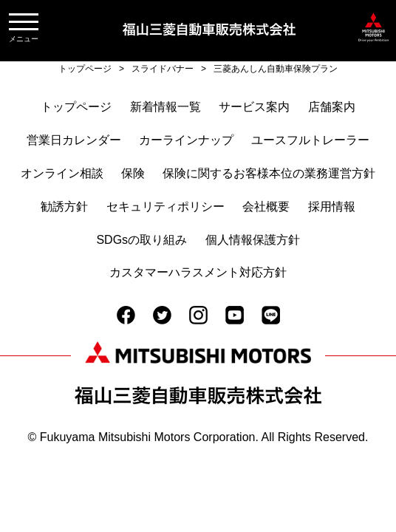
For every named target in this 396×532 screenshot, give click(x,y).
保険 (133, 173)
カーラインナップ (186, 140)
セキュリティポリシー (165, 207)
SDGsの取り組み (141, 240)
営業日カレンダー (74, 140)
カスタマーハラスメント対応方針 (198, 272)
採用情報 (332, 207)
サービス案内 (254, 107)
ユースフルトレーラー (310, 140)
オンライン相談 (62, 173)
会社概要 (266, 207)
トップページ (76, 107)
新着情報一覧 (165, 107)
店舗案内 (332, 107)
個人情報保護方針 (253, 240)
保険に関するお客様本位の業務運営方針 (269, 173)
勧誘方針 (64, 207)
